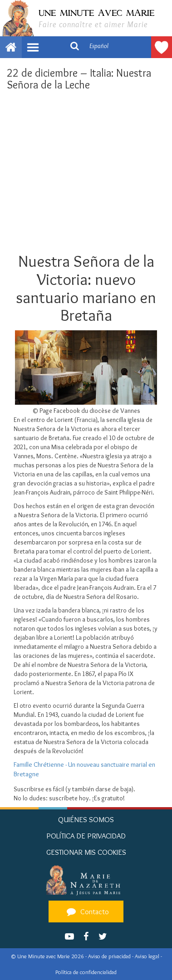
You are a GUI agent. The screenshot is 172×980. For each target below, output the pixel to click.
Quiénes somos (86, 819)
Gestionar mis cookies (86, 852)
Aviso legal (148, 956)
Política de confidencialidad (86, 972)
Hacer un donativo (162, 47)
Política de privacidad (86, 836)
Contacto (86, 911)
